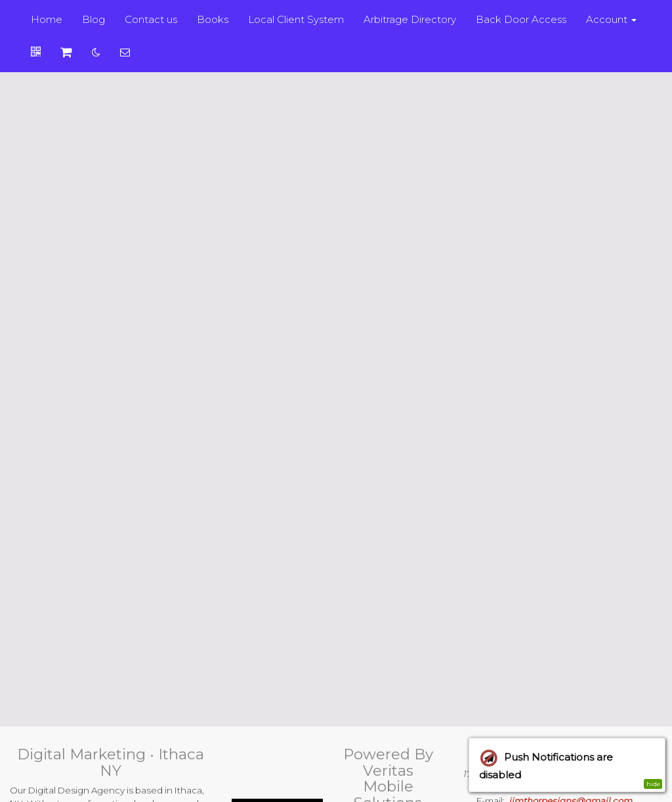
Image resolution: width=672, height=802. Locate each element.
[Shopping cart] (66, 53)
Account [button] (611, 19)
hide (653, 784)
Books (213, 19)
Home (47, 19)
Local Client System (296, 19)
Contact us (151, 19)
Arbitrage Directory (410, 19)
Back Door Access (521, 19)
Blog (94, 19)
